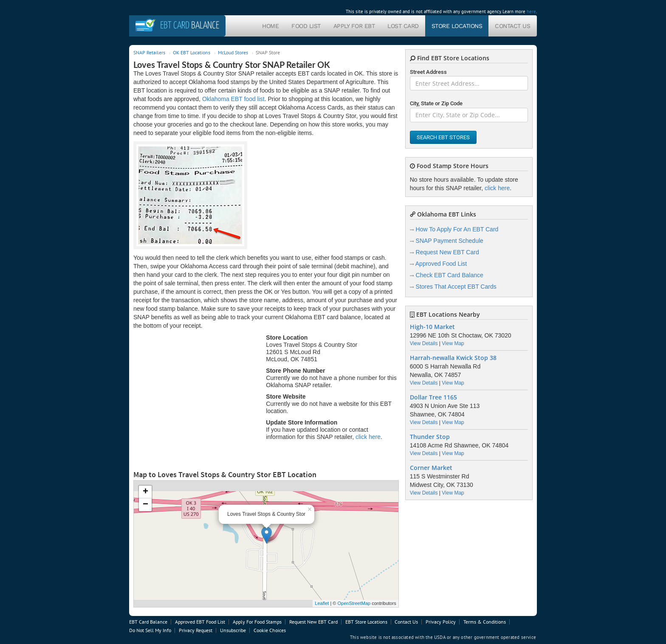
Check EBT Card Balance (450, 275)
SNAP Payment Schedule (450, 241)
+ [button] (145, 492)
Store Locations (457, 26)
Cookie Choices (270, 630)
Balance (190, 26)
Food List (306, 26)
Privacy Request (196, 630)
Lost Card (403, 26)
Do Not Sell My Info (150, 630)
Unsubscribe (233, 630)
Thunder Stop (430, 437)
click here (368, 437)
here (531, 11)
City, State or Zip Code (436, 103)
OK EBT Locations (192, 52)
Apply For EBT (354, 26)
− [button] (145, 505)
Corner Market (431, 468)
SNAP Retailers (149, 52)
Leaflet (322, 603)
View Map (453, 343)
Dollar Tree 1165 (433, 397)
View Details (424, 343)
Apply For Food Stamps (257, 622)
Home (270, 26)
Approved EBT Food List (200, 622)
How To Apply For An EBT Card (457, 229)
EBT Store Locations (366, 622)
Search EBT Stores (443, 137)
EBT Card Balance (148, 622)
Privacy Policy (441, 622)
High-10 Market (432, 327)
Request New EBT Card (447, 252)
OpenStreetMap (354, 603)
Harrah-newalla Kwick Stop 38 (453, 358)
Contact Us (512, 26)
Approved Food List (441, 264)
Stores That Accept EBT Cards (456, 287)
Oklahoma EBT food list (233, 99)
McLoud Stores (233, 52)
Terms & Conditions (485, 622)
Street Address (428, 72)
